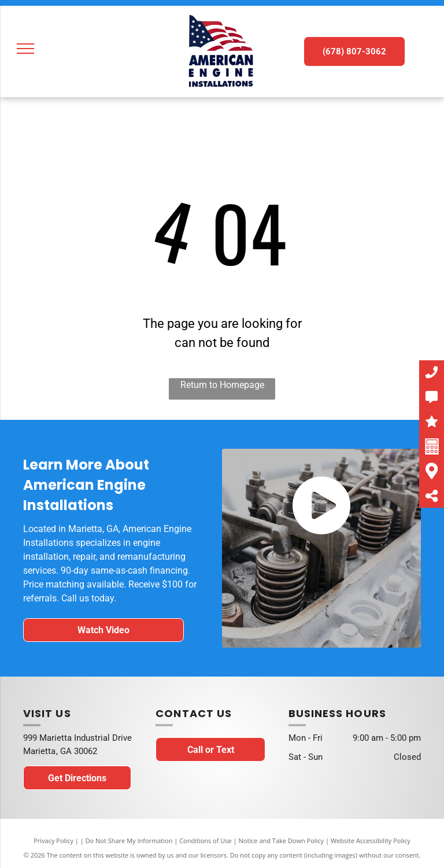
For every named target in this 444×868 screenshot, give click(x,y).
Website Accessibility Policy (371, 841)
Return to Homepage (222, 385)
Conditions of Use (206, 841)
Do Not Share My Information (129, 841)
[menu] (25, 49)
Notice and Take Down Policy (282, 841)
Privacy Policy (53, 841)
